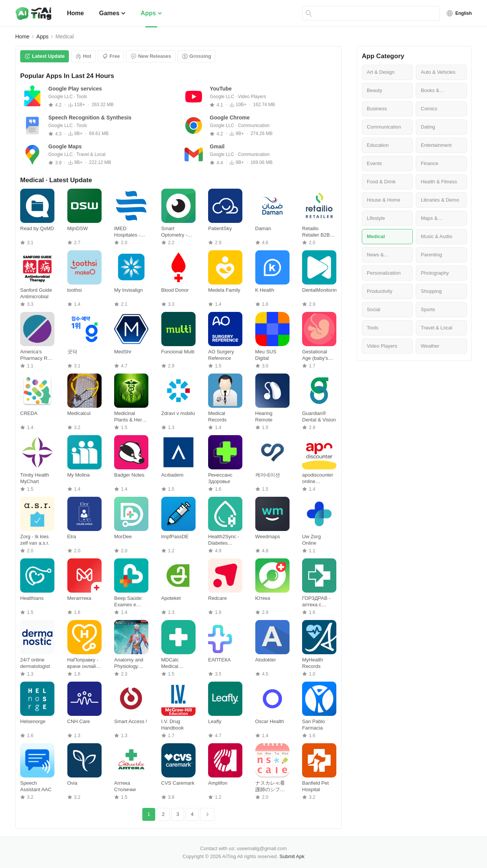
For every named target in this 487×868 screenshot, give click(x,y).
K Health (265, 290)
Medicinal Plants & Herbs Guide (131, 417)
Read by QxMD (37, 228)
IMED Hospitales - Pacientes (127, 232)
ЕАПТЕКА (219, 660)
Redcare (217, 598)
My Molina (79, 475)
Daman (263, 228)
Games (112, 13)
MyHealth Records (313, 663)
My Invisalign (128, 290)
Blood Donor (175, 290)
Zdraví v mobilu (178, 413)
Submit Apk (292, 856)
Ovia (72, 783)
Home (75, 13)
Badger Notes (129, 475)
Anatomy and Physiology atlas (129, 663)
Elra (72, 537)
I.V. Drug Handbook (173, 725)
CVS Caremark (178, 783)
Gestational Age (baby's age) (315, 355)
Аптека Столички (125, 786)
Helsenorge (33, 721)
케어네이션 (268, 475)
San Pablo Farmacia (314, 725)
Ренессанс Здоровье (220, 478)
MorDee (123, 537)
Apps (151, 13)
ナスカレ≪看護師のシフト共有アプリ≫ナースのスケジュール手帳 (270, 786)
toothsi (75, 290)
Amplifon (218, 783)
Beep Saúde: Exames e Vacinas (128, 602)
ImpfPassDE (175, 537)
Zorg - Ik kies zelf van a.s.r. (35, 540)
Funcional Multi (178, 352)
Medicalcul (79, 413)
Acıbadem (173, 475)
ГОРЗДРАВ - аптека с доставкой (316, 602)
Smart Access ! (131, 721)
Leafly (215, 721)
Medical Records (217, 417)
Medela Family (224, 290)
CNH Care (79, 721)
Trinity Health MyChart (35, 478)
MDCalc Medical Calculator (173, 663)
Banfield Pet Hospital (315, 786)
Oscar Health (270, 721)
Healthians (32, 598)
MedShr (123, 352)
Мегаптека (79, 598)
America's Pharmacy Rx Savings (35, 355)
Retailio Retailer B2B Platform (316, 232)
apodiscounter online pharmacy (318, 478)
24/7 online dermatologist (35, 663)
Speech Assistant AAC (36, 786)
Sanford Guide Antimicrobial (36, 293)
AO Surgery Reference (221, 355)
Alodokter (266, 660)
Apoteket (171, 598)
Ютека (263, 598)
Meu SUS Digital (266, 355)
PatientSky (220, 228)
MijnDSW (78, 228)
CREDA (29, 413)
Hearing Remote (264, 417)
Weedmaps (268, 537)
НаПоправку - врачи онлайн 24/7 (83, 663)
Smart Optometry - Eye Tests (174, 232)
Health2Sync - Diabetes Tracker (224, 540)
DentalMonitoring (319, 290)
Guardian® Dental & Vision (319, 417)
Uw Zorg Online (311, 540)
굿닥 (72, 352)
